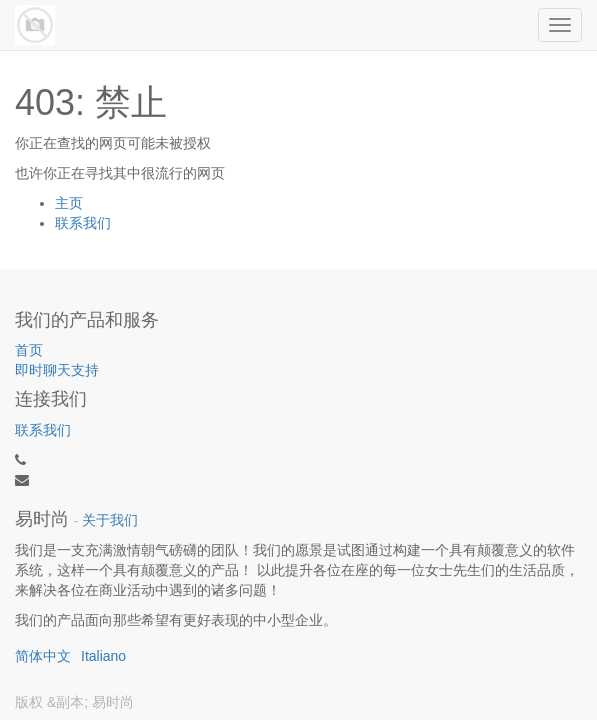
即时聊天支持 (57, 370)
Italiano (103, 656)
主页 (69, 203)
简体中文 (43, 656)
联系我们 (83, 223)
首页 (29, 350)
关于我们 (110, 520)
